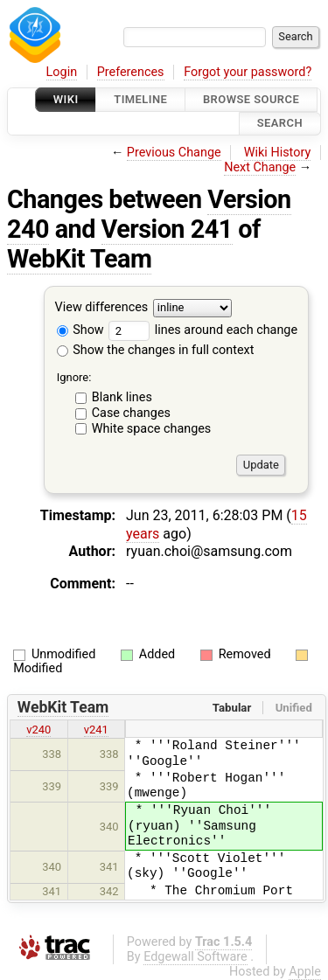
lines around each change (203, 330)
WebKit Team (79, 259)
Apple (305, 972)
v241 (96, 730)
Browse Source (251, 99)
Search (280, 124)
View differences (102, 307)
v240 (38, 730)
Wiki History (277, 153)
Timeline (140, 99)
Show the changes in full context (156, 350)
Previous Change (174, 153)
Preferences (131, 72)
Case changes (131, 413)
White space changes (152, 429)
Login (62, 72)
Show (80, 330)
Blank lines (122, 397)
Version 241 (167, 229)
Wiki (66, 99)
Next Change (260, 167)
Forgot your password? (248, 72)
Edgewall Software (195, 957)
